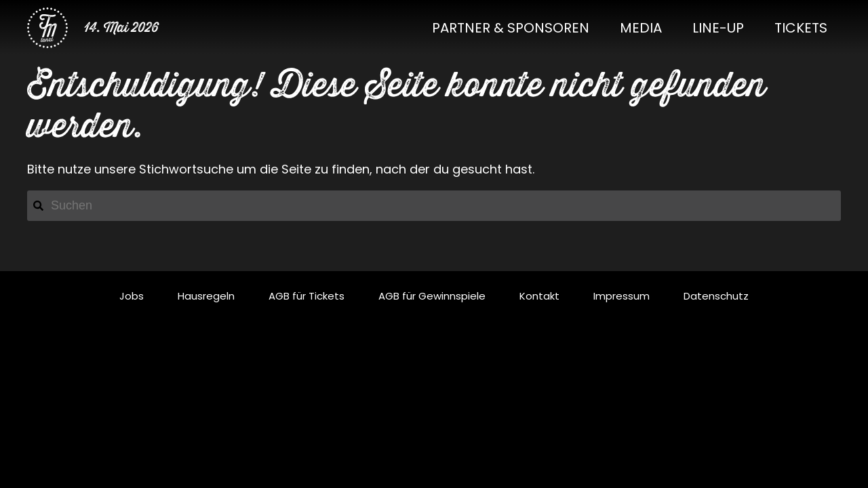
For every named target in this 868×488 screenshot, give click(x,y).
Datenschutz (716, 296)
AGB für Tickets (307, 296)
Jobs (132, 296)
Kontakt (539, 296)
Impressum (622, 296)
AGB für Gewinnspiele (432, 296)
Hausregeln (206, 296)
